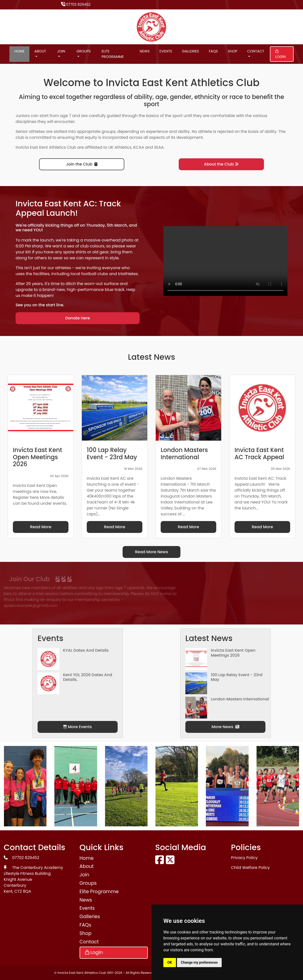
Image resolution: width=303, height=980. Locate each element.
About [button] (40, 51)
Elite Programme (113, 54)
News (145, 51)
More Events (77, 727)
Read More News (151, 552)
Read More (41, 527)
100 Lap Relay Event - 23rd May (237, 677)
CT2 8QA (23, 891)
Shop (233, 51)
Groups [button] (84, 51)
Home (19, 51)
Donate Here (78, 318)
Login (281, 54)
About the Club (221, 164)
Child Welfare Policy (250, 868)
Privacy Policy (244, 858)
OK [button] (170, 962)
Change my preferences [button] (199, 962)
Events (166, 51)
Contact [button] (256, 51)
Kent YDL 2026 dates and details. (88, 677)
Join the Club (82, 164)
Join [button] (61, 51)
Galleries (190, 51)
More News (225, 727)
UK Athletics (120, 147)
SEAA (159, 147)
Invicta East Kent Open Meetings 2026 (233, 653)
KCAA (139, 147)
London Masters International (240, 699)
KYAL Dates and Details (86, 650)
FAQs (213, 51)
